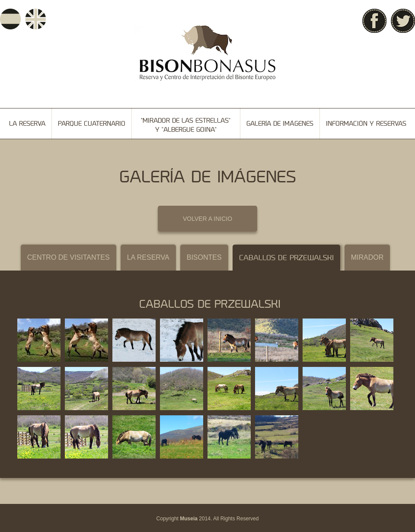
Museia (189, 519)
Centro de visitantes (69, 257)
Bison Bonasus (207, 53)
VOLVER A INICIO (207, 219)
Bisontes (204, 257)
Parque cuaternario (92, 124)
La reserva (27, 124)
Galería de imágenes (280, 124)
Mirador (367, 257)
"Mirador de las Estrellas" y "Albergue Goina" (186, 125)
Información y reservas (366, 124)
